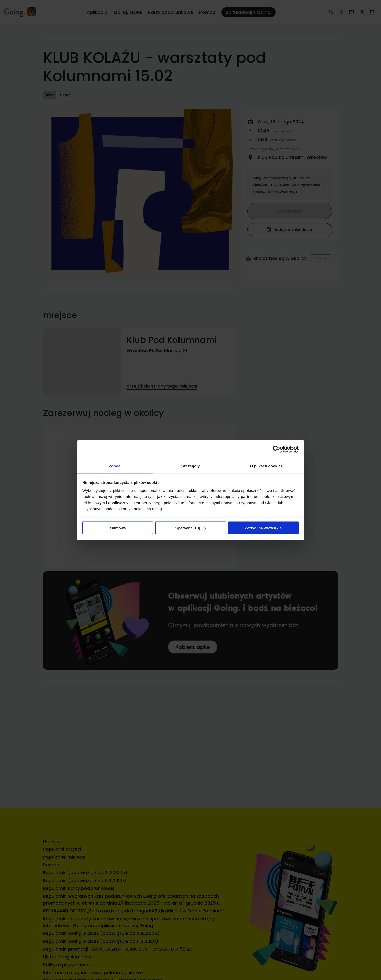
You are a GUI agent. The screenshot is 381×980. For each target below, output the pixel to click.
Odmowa (118, 528)
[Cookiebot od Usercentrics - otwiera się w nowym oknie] (276, 449)
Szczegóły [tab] (190, 466)
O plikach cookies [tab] (266, 466)
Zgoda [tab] (115, 466)
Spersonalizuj (191, 528)
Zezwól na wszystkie (263, 528)
